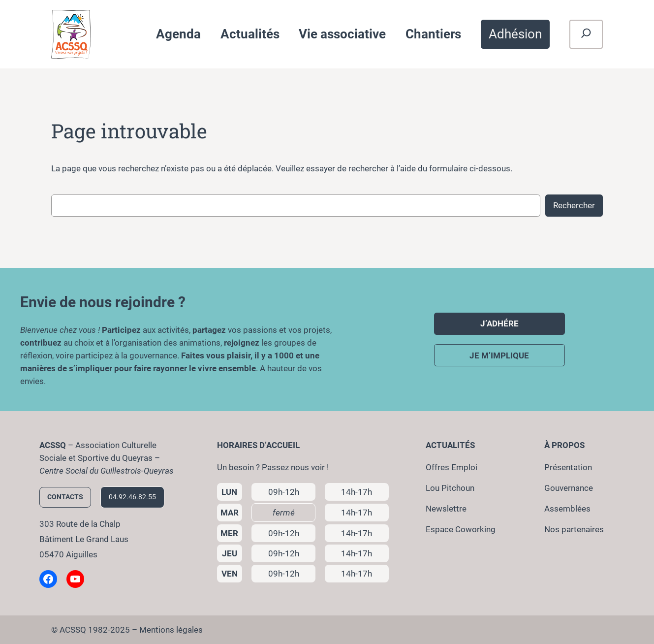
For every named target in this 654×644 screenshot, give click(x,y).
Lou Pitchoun (450, 488)
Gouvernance (569, 488)
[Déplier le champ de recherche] (586, 34)
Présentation (568, 467)
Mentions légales (171, 630)
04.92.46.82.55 (132, 497)
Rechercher (574, 205)
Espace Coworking (461, 529)
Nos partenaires (574, 529)
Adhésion (515, 34)
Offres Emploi (452, 467)
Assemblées (567, 509)
